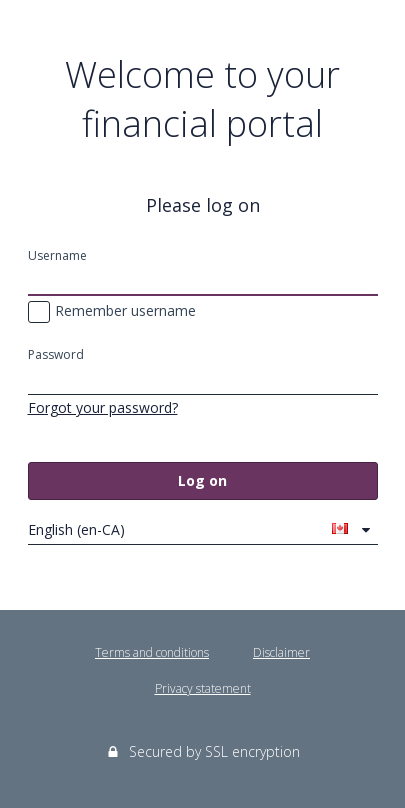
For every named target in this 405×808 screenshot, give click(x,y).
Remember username (112, 312)
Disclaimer (281, 652)
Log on (202, 480)
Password (56, 354)
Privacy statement (203, 688)
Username (57, 255)
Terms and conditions (152, 652)
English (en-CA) (188, 529)
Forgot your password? (103, 407)
